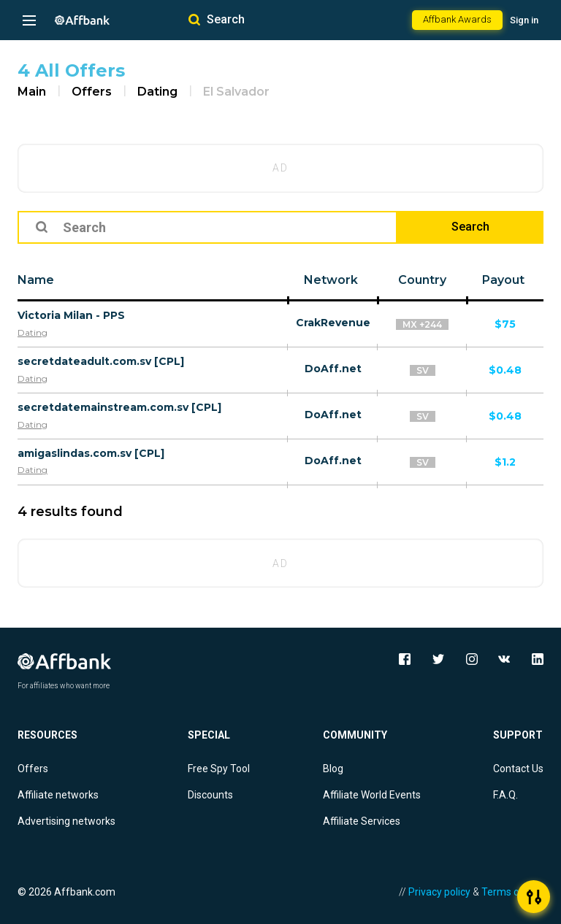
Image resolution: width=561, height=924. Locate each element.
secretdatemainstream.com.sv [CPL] (119, 407)
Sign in (524, 20)
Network (331, 280)
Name (36, 280)
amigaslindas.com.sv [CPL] (91, 453)
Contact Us (518, 769)
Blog (333, 769)
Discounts (210, 795)
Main (32, 92)
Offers (92, 92)
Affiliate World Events (372, 795)
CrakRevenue (333, 323)
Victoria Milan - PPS (71, 315)
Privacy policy (439, 892)
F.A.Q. (505, 795)
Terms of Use (512, 892)
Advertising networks (66, 821)
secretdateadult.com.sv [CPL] (101, 361)
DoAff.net (333, 369)
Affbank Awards (457, 19)
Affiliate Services (362, 821)
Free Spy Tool (219, 769)
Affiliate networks (58, 795)
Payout (503, 280)
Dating (157, 92)
